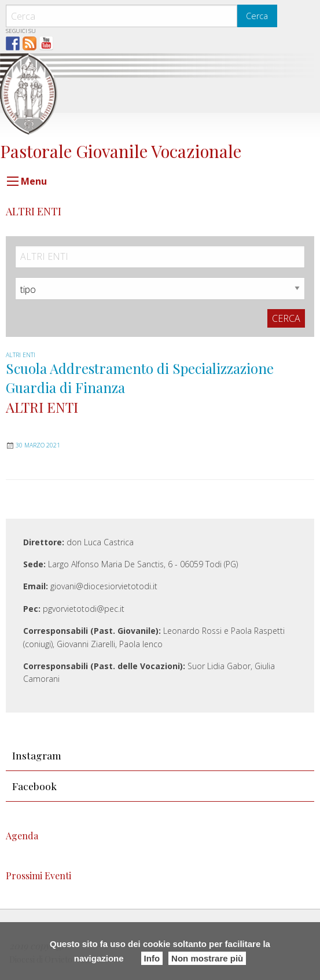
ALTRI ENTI (21, 355)
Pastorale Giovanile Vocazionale (121, 151)
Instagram (37, 755)
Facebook (34, 786)
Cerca (257, 16)
